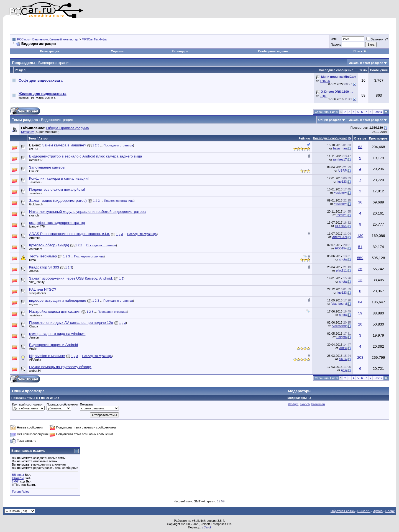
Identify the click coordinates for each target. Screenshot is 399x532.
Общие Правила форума (68, 128)
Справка (117, 51)
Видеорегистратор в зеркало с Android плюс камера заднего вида (85, 156)
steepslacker (38, 293)
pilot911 (342, 270)
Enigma (342, 337)
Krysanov (27, 132)
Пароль (336, 45)
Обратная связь (343, 511)
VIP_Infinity (37, 282)
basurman (340, 148)
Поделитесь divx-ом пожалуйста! (57, 189)
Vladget (293, 404)
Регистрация (50, 51)
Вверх (390, 511)
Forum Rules (21, 492)
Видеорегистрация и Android (54, 345)
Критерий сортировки (27, 404)
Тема (32, 138)
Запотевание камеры (47, 167)
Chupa (34, 326)
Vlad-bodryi (339, 304)
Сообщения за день (273, 51)
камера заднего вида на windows (57, 334)
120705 (325, 81)
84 (360, 302)
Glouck (34, 171)
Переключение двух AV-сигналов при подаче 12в (71, 323)
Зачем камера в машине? (64, 145)
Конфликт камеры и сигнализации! (59, 178)
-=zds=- (342, 215)
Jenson (34, 337)
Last (378, 112)
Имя (333, 39)
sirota (343, 259)
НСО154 (341, 226)
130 (360, 236)
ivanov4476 (37, 226)
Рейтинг (304, 138)
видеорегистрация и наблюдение (58, 300)
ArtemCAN (340, 237)
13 (360, 280)
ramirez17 (36, 160)
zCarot (206, 527)
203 (360, 357)
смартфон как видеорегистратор (57, 223)
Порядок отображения (62, 404)
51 (360, 247)
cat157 (34, 149)
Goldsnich (36, 204)
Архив (378, 511)
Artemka (35, 238)
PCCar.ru (364, 511)
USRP (342, 171)
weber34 (35, 371)
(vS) (344, 370)
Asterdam (36, 249)
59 (360, 313)
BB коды (18, 475)
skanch (34, 215)
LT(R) (323, 96)
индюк (34, 304)
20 (360, 324)
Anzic (33, 348)
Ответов (360, 138)
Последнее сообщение (330, 138)
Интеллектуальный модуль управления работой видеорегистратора (87, 212)
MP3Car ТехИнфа (94, 39)
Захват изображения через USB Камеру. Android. (71, 278)
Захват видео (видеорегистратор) (58, 201)
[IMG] (16, 481)
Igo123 (342, 182)
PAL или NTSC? (43, 289)
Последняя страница (118, 145)
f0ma (32, 260)
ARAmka (35, 360)
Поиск (360, 51)
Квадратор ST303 (44, 267)
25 (360, 269)
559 (360, 258)
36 (360, 202)
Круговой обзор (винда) (49, 245)
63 (360, 147)
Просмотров (378, 138)
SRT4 (343, 359)
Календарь (180, 51)
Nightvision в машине (47, 356)
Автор (43, 138)
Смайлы (18, 478)
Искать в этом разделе (366, 63)
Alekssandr (339, 326)
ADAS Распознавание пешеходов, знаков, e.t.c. (70, 234)
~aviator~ (35, 182)
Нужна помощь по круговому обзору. (60, 367)
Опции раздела (330, 120)
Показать (86, 404)
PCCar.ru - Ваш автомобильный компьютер (48, 39)
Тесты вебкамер (43, 256)
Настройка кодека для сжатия (55, 312)
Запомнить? (377, 39)
